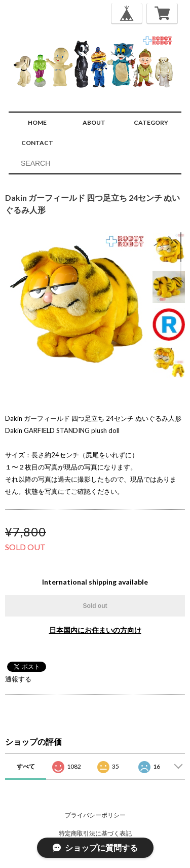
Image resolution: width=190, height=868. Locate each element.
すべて (26, 766)
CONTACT (37, 143)
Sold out (95, 606)
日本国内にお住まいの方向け (95, 630)
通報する (18, 679)
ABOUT (94, 122)
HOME (37, 122)
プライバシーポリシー (95, 815)
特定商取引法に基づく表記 (95, 833)
